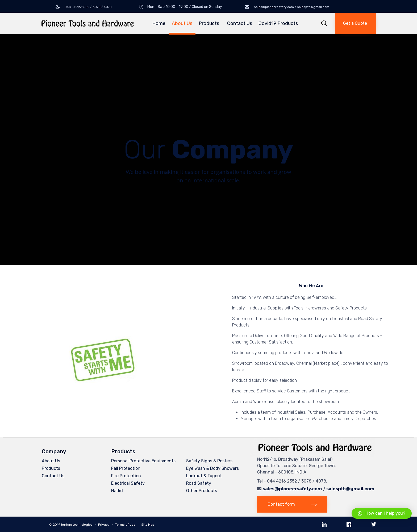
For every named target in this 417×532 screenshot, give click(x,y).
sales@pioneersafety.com (292, 489)
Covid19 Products (278, 23)
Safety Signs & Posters (209, 461)
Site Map (148, 525)
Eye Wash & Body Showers (212, 468)
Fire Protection (126, 476)
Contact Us (240, 23)
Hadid (117, 491)
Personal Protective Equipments (143, 461)
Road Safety (199, 483)
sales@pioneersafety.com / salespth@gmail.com (291, 7)
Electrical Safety (128, 483)
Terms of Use (125, 525)
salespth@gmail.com (350, 489)
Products (210, 23)
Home (159, 23)
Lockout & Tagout (204, 476)
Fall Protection (126, 468)
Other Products (202, 491)
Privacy (104, 525)
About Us (182, 23)
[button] (356, 23)
